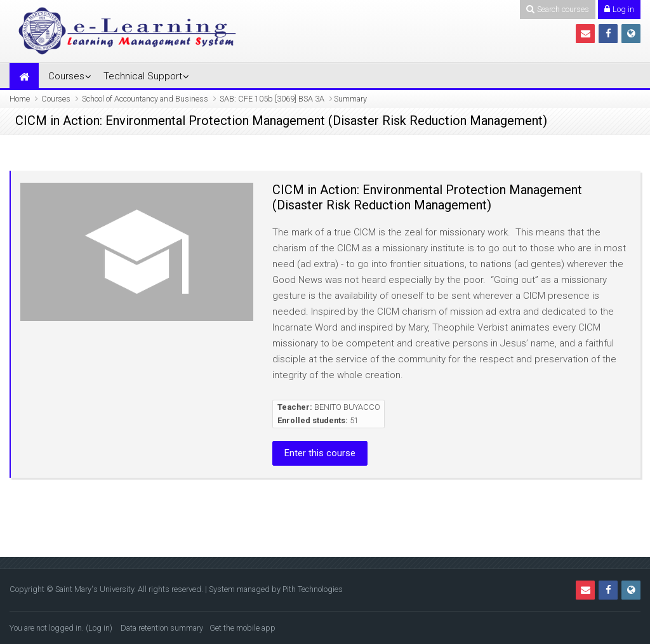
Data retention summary (162, 628)
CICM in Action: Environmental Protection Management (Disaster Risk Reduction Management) (427, 197)
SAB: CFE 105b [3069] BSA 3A (272, 99)
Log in (99, 628)
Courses (66, 76)
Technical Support (143, 76)
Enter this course (320, 453)
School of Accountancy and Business (145, 99)
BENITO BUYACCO (347, 407)
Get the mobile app (242, 628)
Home (20, 99)
